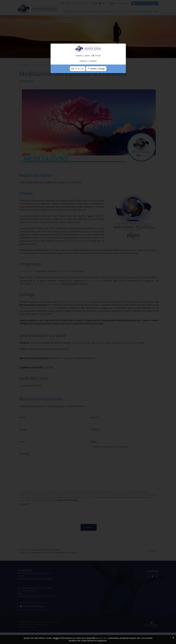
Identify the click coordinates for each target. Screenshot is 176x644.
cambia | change (96, 90)
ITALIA (78, 90)
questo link (102, 638)
